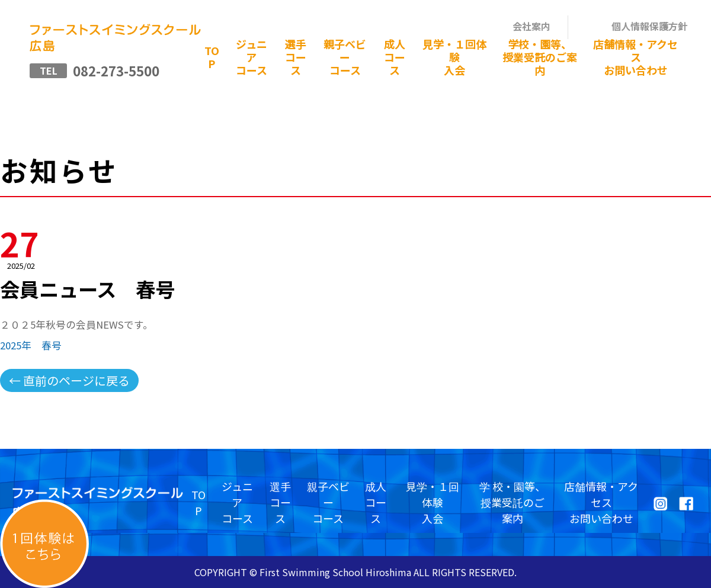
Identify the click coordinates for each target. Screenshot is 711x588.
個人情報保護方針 (649, 26)
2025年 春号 (31, 345)
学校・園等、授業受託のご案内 (540, 57)
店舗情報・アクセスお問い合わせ (635, 57)
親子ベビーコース (345, 57)
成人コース (395, 57)
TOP (212, 57)
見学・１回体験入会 (454, 57)
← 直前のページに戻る (69, 380)
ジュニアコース (252, 57)
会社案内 (531, 26)
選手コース (296, 57)
